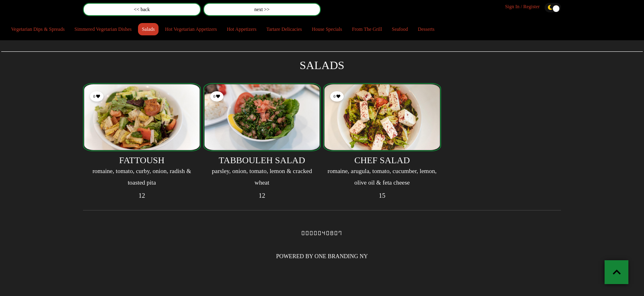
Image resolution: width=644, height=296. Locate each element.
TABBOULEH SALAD (262, 160)
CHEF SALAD (382, 160)
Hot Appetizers (241, 29)
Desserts (426, 29)
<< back (142, 9)
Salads (148, 29)
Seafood (400, 29)
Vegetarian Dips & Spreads (38, 29)
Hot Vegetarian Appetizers (191, 29)
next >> (262, 9)
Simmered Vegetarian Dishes (103, 29)
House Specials (327, 29)
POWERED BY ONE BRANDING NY (322, 256)
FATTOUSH (142, 160)
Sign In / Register (522, 7)
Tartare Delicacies (284, 29)
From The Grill (367, 29)
